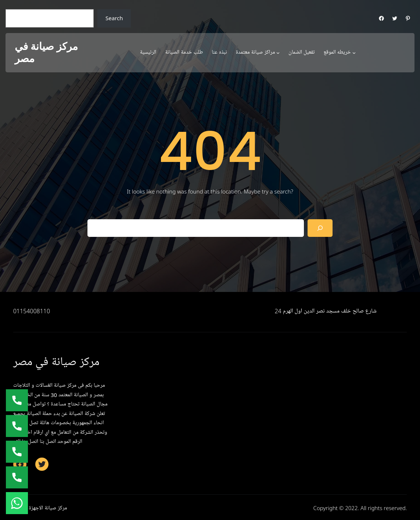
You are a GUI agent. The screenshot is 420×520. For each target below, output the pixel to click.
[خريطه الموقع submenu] (354, 53)
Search (114, 18)
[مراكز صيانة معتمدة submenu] (278, 53)
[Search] (320, 228)
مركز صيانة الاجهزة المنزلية (40, 508)
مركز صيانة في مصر (46, 53)
